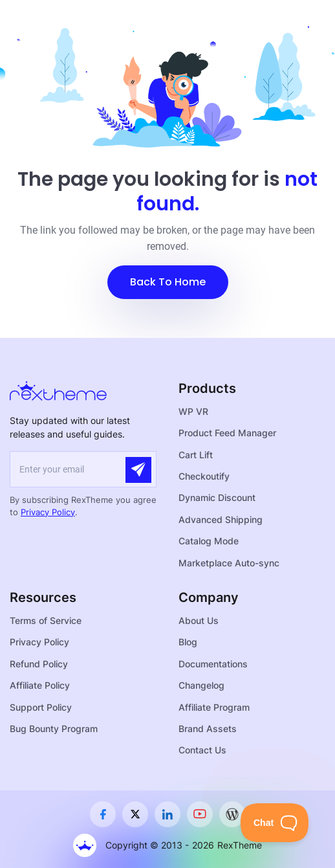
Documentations (213, 664)
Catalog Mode (209, 541)
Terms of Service (46, 620)
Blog (188, 642)
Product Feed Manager (227, 433)
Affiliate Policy (40, 685)
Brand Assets (208, 729)
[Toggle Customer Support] (275, 823)
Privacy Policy (48, 512)
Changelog (201, 685)
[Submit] (138, 470)
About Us (199, 620)
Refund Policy (39, 664)
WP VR (193, 411)
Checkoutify (204, 476)
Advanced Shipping (221, 519)
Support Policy (41, 707)
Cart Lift (196, 455)
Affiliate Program (214, 707)
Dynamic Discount (217, 497)
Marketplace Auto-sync (229, 563)
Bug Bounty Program (54, 729)
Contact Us (202, 750)
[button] (168, 282)
